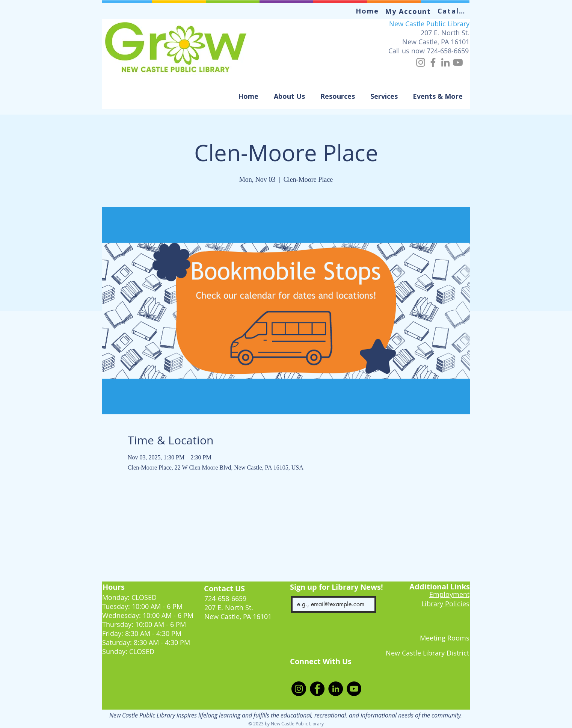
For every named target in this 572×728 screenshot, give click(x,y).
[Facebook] (433, 62)
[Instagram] (421, 62)
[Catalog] (454, 11)
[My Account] (409, 11)
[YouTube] (458, 62)
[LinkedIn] (445, 62)
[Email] (331, 604)
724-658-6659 (448, 51)
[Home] (368, 11)
